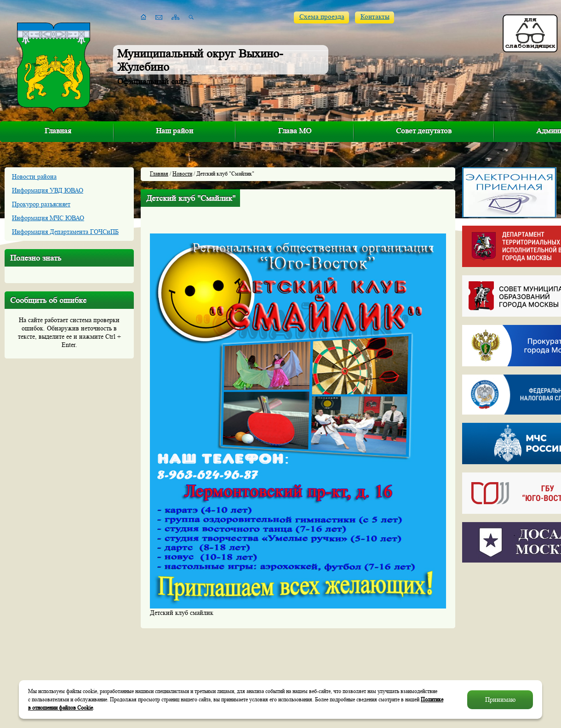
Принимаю (500, 700)
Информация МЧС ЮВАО (48, 218)
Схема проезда (322, 17)
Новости (182, 173)
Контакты (375, 17)
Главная (58, 131)
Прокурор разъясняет (41, 204)
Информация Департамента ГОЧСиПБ (65, 232)
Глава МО (295, 131)
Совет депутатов (424, 131)
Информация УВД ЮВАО (48, 190)
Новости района (34, 176)
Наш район (175, 131)
